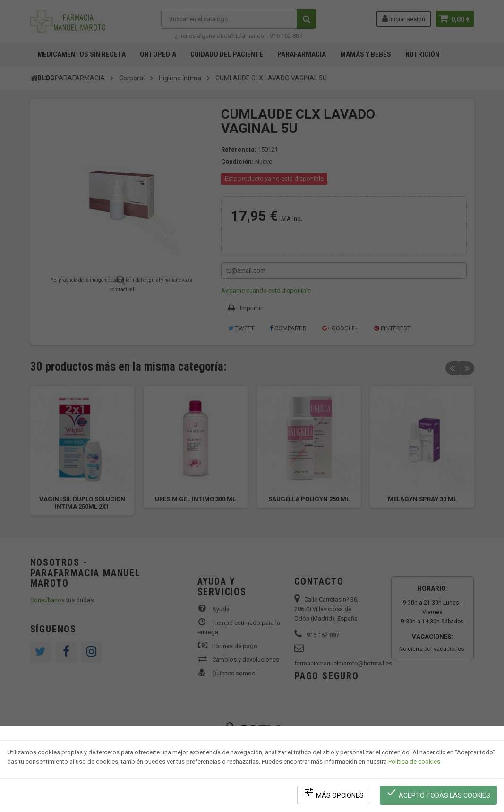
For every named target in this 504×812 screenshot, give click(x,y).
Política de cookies (414, 763)
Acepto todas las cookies (439, 793)
